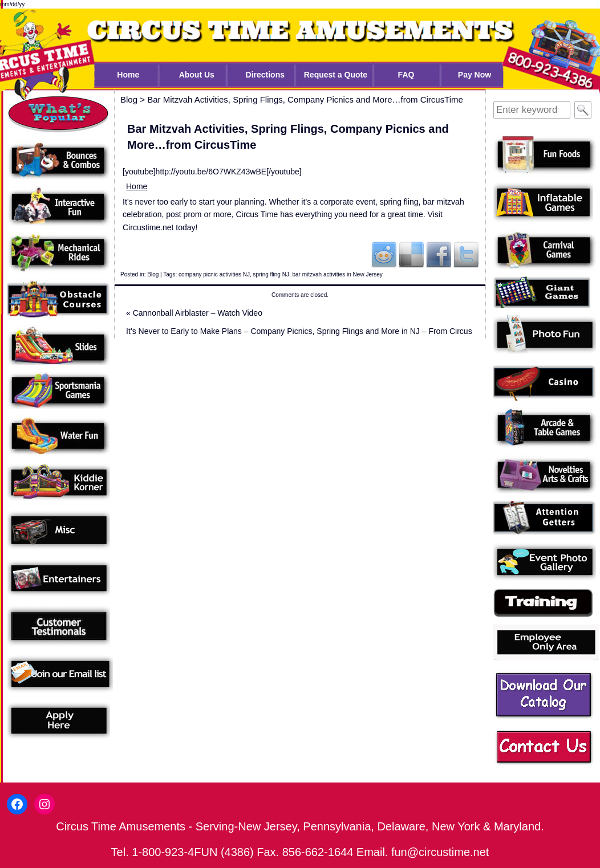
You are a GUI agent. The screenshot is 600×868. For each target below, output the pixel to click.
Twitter (466, 254)
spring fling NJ (271, 274)
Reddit (384, 254)
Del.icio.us (411, 254)
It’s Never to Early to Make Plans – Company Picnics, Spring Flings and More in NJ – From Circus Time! (299, 333)
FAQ (406, 75)
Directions (265, 75)
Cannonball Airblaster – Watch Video (194, 313)
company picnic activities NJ (214, 274)
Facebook (439, 254)
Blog (153, 274)
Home (128, 75)
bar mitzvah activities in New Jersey (337, 274)
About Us (197, 75)
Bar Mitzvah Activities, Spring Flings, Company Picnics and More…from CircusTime (305, 99)
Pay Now (475, 75)
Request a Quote (336, 75)
